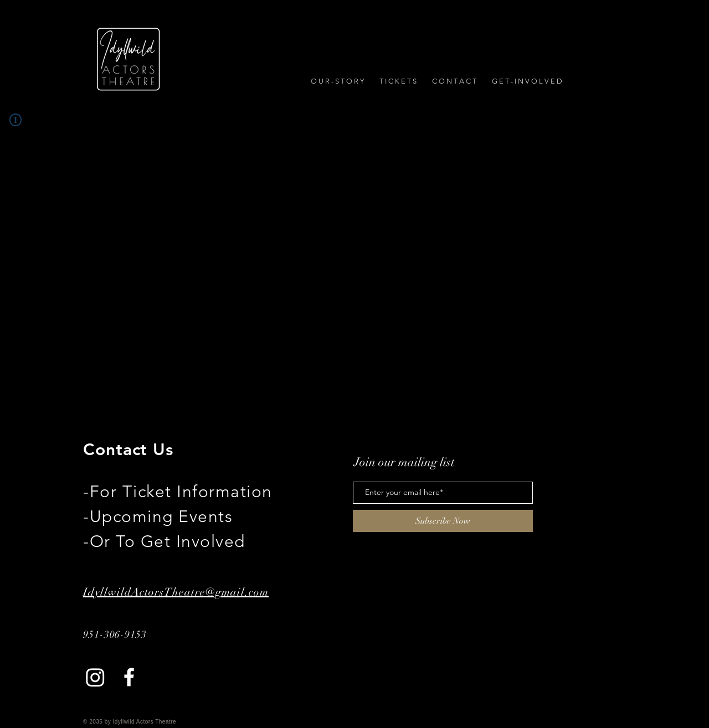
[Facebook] (129, 677)
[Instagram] (95, 677)
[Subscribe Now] (443, 521)
